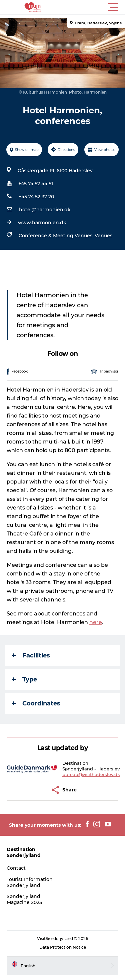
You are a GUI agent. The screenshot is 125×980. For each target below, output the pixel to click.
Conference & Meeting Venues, (57, 236)
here (96, 622)
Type (24, 679)
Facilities (31, 655)
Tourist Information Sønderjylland (30, 882)
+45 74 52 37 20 (36, 197)
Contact (16, 868)
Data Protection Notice (63, 947)
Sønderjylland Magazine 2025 (24, 899)
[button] (92, 7)
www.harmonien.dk (42, 223)
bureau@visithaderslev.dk (91, 774)
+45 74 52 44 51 (36, 184)
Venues (103, 236)
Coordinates (36, 703)
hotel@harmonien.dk (45, 210)
